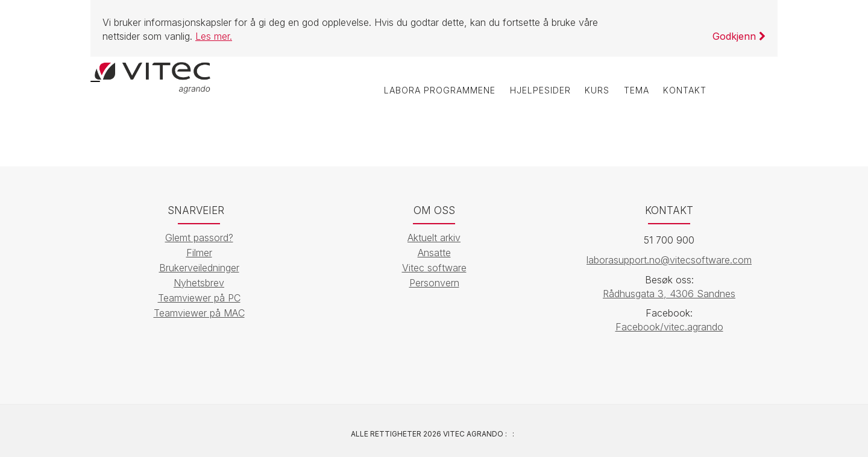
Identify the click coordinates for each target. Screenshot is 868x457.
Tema (627, 94)
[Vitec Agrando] (154, 81)
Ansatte (434, 253)
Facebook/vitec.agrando (669, 327)
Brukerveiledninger (199, 268)
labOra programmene (410, 94)
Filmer (199, 253)
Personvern (434, 283)
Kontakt (682, 94)
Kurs (581, 94)
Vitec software (434, 268)
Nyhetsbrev (199, 283)
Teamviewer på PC (199, 298)
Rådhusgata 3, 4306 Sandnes (669, 294)
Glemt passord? (199, 238)
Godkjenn (739, 36)
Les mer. (214, 36)
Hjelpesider (517, 94)
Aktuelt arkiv (434, 238)
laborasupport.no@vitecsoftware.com (669, 260)
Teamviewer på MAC (199, 313)
